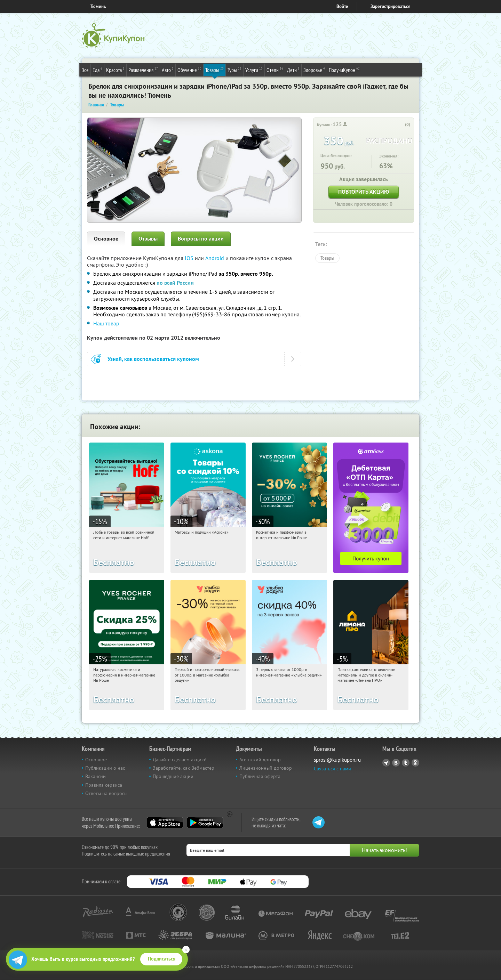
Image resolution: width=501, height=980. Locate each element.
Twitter (406, 763)
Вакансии (96, 776)
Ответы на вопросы (106, 793)
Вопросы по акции (201, 239)
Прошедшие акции (173, 776)
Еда (97, 70)
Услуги (254, 70)
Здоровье (314, 70)
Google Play (205, 823)
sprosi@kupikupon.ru (337, 760)
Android (215, 258)
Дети (293, 70)
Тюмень (98, 6)
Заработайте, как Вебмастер (184, 768)
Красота (115, 70)
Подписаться (162, 959)
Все (85, 70)
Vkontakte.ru (396, 763)
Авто (168, 70)
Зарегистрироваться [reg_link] (391, 6)
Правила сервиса (104, 785)
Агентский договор (260, 760)
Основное (106, 239)
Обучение (189, 70)
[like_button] (400, 125)
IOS (190, 258)
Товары (214, 70)
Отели (275, 70)
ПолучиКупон (344, 70)
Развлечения (143, 70)
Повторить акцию (364, 192)
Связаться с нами (332, 769)
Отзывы (148, 239)
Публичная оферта (260, 776)
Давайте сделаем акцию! (180, 760)
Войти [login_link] (342, 6)
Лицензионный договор (266, 768)
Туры (234, 70)
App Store (165, 823)
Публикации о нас (105, 768)
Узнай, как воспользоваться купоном (153, 359)
